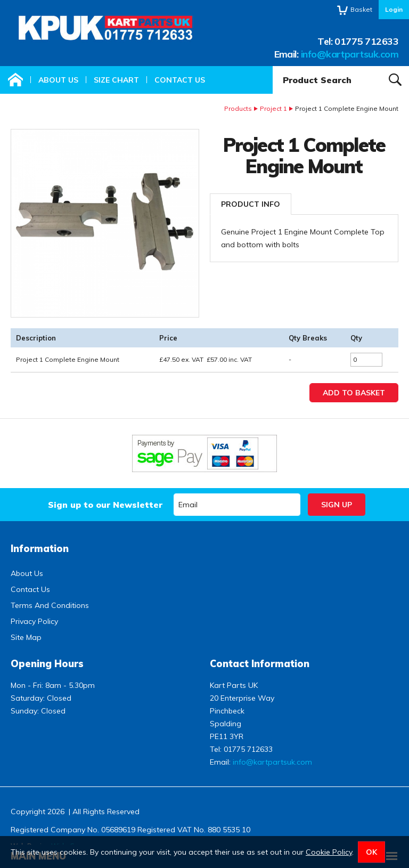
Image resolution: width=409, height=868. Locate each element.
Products (238, 108)
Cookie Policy (329, 852)
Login (394, 9)
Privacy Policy (34, 621)
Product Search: (273, 66)
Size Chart (116, 80)
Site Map (26, 637)
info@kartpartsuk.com (350, 54)
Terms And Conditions (50, 605)
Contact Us (180, 80)
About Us (58, 80)
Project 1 (273, 108)
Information (40, 549)
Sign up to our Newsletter (105, 505)
